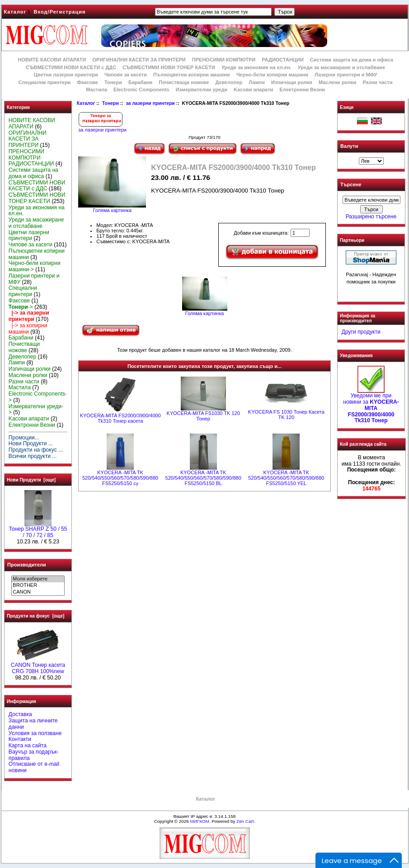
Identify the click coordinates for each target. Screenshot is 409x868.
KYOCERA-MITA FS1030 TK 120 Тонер (203, 416)
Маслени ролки (337, 82)
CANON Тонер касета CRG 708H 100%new (38, 666)
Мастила (96, 90)
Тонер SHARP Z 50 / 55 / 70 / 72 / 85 (38, 530)
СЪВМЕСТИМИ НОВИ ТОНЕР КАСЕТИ (169, 67)
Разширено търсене (371, 217)
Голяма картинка (205, 311)
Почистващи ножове (184, 82)
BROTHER (38, 585)
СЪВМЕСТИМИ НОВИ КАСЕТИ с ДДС (71, 67)
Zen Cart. (246, 821)
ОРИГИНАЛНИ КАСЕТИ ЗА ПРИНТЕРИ (139, 60)
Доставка (20, 714)
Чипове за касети (126, 75)
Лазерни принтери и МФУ (346, 75)
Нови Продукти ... (31, 443)
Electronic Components (141, 90)
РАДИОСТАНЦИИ (282, 60)
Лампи (257, 82)
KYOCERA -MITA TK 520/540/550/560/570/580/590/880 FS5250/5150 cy (120, 478)
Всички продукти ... (33, 456)
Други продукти (361, 332)
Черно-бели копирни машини (272, 75)
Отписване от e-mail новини (34, 767)
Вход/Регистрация (59, 12)
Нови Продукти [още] (31, 480)
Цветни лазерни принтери (66, 75)
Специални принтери (45, 82)
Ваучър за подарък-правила (34, 755)
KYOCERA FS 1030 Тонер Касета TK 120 (286, 415)
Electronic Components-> (38, 397)
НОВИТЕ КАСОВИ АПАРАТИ (52, 60)
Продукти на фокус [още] (35, 616)
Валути (349, 146)
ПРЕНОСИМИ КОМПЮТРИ (224, 60)
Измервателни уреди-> (36, 410)
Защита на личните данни (33, 724)
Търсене (351, 185)
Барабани (140, 82)
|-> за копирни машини (28, 329)
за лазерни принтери (150, 103)
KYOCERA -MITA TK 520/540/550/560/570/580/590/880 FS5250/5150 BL (203, 478)
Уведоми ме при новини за (371, 406)
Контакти (20, 739)
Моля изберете (38, 579)
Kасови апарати (253, 90)
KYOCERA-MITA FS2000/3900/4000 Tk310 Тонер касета (120, 418)
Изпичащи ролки (292, 82)
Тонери (110, 103)
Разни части (377, 82)
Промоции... (24, 438)
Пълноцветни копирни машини (192, 75)
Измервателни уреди (202, 90)
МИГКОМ (199, 821)
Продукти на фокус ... (36, 450)
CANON (38, 592)
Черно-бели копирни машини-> (35, 266)
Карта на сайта (28, 745)
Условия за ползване (35, 733)
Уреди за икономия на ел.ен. (256, 67)
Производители (27, 565)
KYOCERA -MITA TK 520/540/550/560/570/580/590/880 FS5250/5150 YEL (286, 478)
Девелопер (229, 82)
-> (21, 307)
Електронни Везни (302, 90)
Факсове (87, 82)
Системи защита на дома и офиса (352, 60)
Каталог (15, 12)
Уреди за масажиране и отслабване (341, 67)
